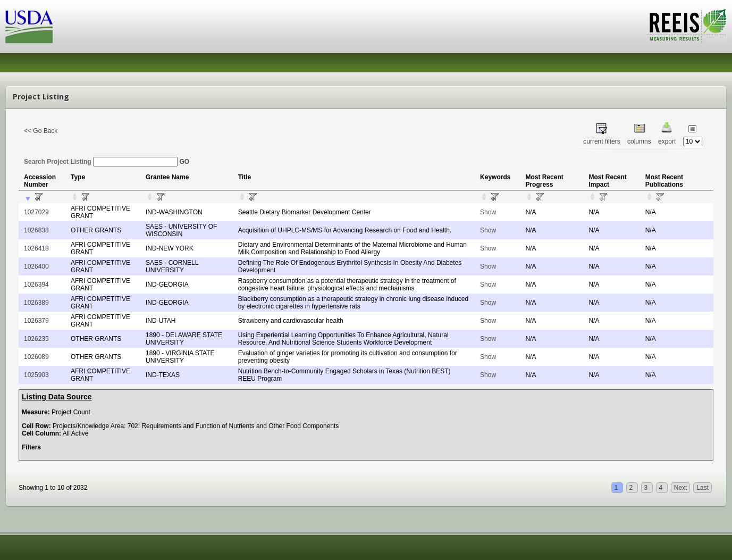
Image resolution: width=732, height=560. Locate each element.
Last (702, 488)
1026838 (36, 230)
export (667, 141)
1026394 (36, 285)
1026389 (36, 303)
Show (488, 212)
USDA (29, 27)
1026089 (36, 357)
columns (639, 141)
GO (184, 162)
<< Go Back (41, 131)
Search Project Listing (101, 162)
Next (681, 488)
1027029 (36, 212)
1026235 (36, 339)
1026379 (36, 321)
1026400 (36, 266)
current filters (601, 141)
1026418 (36, 248)
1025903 (36, 375)
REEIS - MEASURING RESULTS (687, 26)
